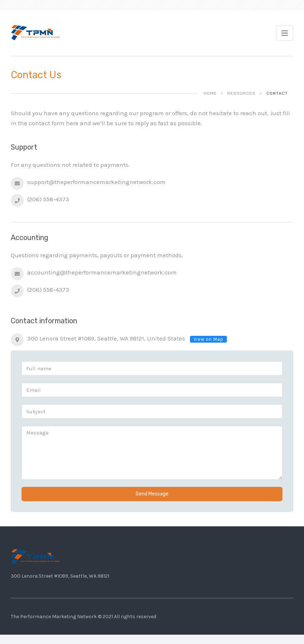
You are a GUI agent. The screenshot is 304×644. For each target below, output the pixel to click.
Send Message (152, 494)
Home (210, 93)
